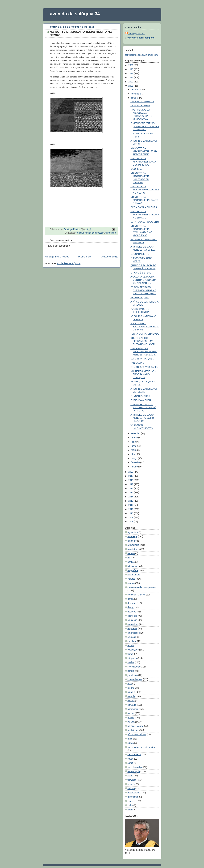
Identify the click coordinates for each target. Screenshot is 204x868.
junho (134, 446)
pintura (131, 713)
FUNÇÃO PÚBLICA (140, 396)
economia (132, 616)
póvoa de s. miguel (137, 734)
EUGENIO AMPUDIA (141, 400)
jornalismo (133, 675)
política (131, 722)
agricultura (133, 532)
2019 (131, 476)
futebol (131, 662)
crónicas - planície (137, 595)
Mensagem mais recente (57, 257)
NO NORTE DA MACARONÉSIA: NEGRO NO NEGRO (145, 190)
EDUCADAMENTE (140, 254)
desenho (132, 603)
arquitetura (133, 549)
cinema (131, 583)
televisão (132, 780)
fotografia (132, 658)
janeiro (135, 467)
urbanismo (111, 233)
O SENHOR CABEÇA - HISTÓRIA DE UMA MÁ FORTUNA (143, 408)
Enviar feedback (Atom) (69, 263)
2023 (131, 77)
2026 (131, 65)
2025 (131, 69)
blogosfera (133, 570)
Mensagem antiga (109, 257)
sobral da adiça (135, 767)
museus (131, 692)
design (131, 607)
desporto (132, 612)
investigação (134, 667)
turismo (131, 788)
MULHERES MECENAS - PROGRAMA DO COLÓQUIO (143, 374)
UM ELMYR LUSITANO (142, 102)
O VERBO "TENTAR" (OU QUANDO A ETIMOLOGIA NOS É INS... (145, 126)
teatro (130, 776)
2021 (131, 86)
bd (129, 558)
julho (134, 442)
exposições (133, 650)
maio (134, 450)
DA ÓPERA (136, 169)
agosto (135, 438)
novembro (136, 94)
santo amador (134, 754)
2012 (131, 505)
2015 (131, 492)
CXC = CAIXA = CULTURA (144, 207)
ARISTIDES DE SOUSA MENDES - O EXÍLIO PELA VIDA (142, 418)
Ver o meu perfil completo (141, 38)
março (134, 458)
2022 (131, 82)
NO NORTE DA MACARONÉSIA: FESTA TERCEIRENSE (144, 151)
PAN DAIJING (137, 363)
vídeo (130, 810)
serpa (130, 763)
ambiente (132, 541)
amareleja (132, 536)
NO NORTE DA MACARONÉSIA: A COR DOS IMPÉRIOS (144, 162)
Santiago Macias (136, 33)
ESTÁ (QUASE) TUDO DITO (145, 222)
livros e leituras (135, 679)
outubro (135, 98)
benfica (131, 562)
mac (130, 684)
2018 (131, 480)
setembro (136, 433)
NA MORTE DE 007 (140, 106)
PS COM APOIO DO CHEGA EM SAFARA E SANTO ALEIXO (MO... (143, 290)
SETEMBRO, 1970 (140, 298)
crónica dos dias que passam (90, 233)
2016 (131, 488)
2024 (131, 73)
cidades (131, 579)
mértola (131, 696)
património (133, 709)
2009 (131, 517)
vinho (130, 805)
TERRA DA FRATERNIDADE (145, 334)
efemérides (133, 624)
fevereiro (136, 462)
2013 (131, 501)
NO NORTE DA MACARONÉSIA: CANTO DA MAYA (144, 200)
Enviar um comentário (59, 246)
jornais (131, 671)
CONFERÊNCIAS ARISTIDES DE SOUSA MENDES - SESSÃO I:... (144, 352)
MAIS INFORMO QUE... (142, 359)
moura (131, 688)
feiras (130, 654)
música (131, 701)
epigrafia (132, 637)
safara (131, 743)
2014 (131, 497)
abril (133, 454)
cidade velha (134, 575)
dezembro (136, 90)
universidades (134, 793)
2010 (131, 513)
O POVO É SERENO (141, 273)
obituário (132, 705)
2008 (131, 522)
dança (131, 599)
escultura (132, 641)
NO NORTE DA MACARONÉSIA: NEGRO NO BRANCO (145, 215)
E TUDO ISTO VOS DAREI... (145, 367)
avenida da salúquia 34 (75, 14)
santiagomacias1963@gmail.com (141, 55)
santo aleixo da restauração (141, 747)
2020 (131, 472)
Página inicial (85, 257)
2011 (131, 509)
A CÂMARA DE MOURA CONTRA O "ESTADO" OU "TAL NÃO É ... (143, 280)
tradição (131, 784)
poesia (131, 718)
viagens (131, 801)
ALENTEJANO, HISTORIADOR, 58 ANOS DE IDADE (145, 327)
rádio (130, 739)
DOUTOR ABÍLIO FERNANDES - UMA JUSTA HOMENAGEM (143, 341)
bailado (131, 553)
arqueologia (133, 545)
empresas (132, 629)
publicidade (133, 730)
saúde (131, 759)
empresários (134, 633)
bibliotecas (133, 566)
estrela (131, 646)
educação (132, 620)
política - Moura (135, 726)
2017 (131, 484)
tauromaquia (134, 771)
